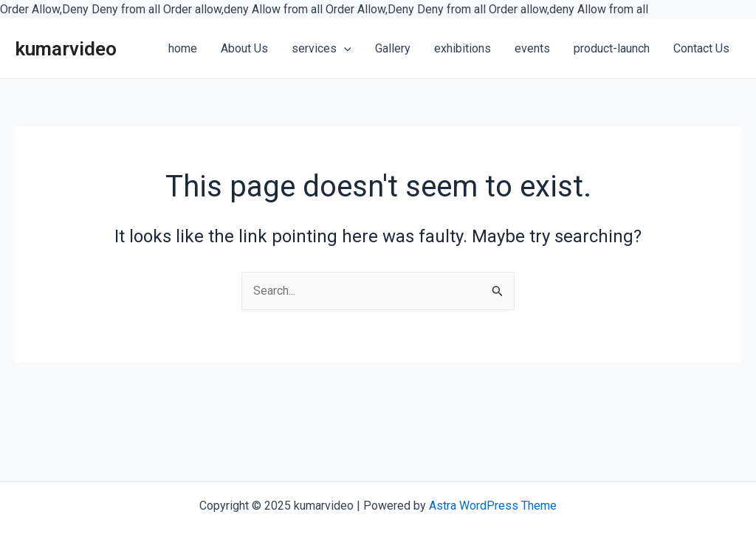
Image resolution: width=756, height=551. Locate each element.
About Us (244, 48)
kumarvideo (66, 49)
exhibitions (463, 48)
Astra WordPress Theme (493, 506)
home (183, 48)
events (532, 48)
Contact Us (701, 48)
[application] (344, 49)
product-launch (612, 48)
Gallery (393, 48)
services (322, 48)
